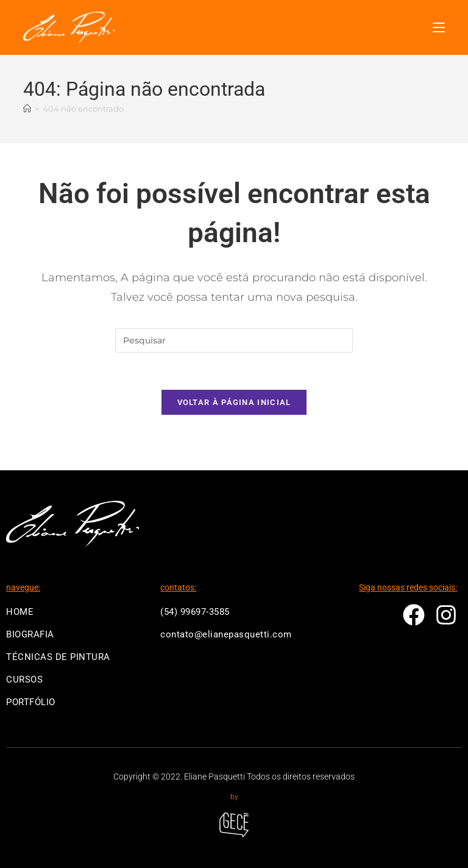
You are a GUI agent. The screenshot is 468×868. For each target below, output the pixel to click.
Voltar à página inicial (234, 402)
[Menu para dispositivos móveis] (439, 27)
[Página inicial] (27, 109)
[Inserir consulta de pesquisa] (234, 340)
